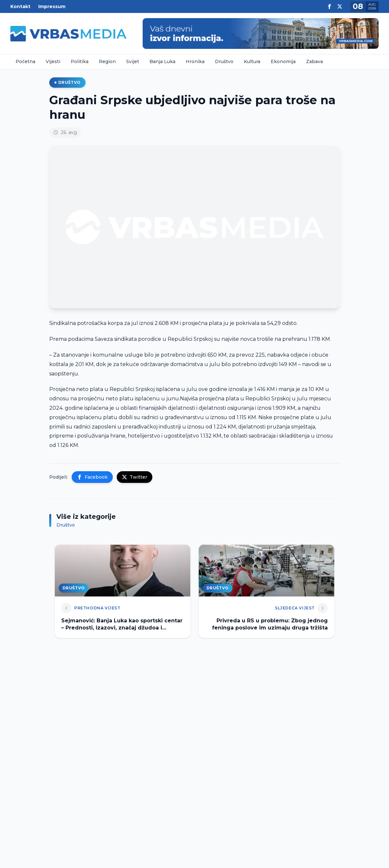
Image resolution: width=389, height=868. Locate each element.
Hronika (195, 61)
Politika (80, 61)
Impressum (52, 6)
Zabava (314, 61)
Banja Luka (162, 61)
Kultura (252, 61)
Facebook (92, 477)
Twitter (135, 477)
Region (107, 61)
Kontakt (20, 6)
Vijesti (53, 61)
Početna (25, 61)
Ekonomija (283, 61)
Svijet (133, 61)
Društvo (224, 61)
